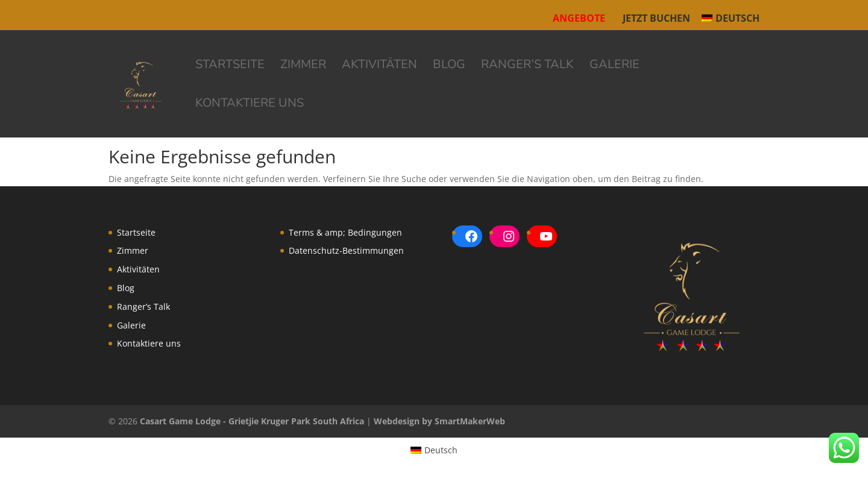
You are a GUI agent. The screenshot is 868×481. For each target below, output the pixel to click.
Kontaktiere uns (250, 105)
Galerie (615, 66)
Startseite (230, 66)
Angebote (579, 18)
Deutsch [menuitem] (441, 450)
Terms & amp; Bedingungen (345, 232)
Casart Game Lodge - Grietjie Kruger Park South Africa (252, 421)
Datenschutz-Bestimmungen (346, 250)
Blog (449, 66)
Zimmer (303, 66)
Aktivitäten (379, 66)
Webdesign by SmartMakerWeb (439, 421)
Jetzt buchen (656, 19)
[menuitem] (731, 22)
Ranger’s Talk (527, 66)
